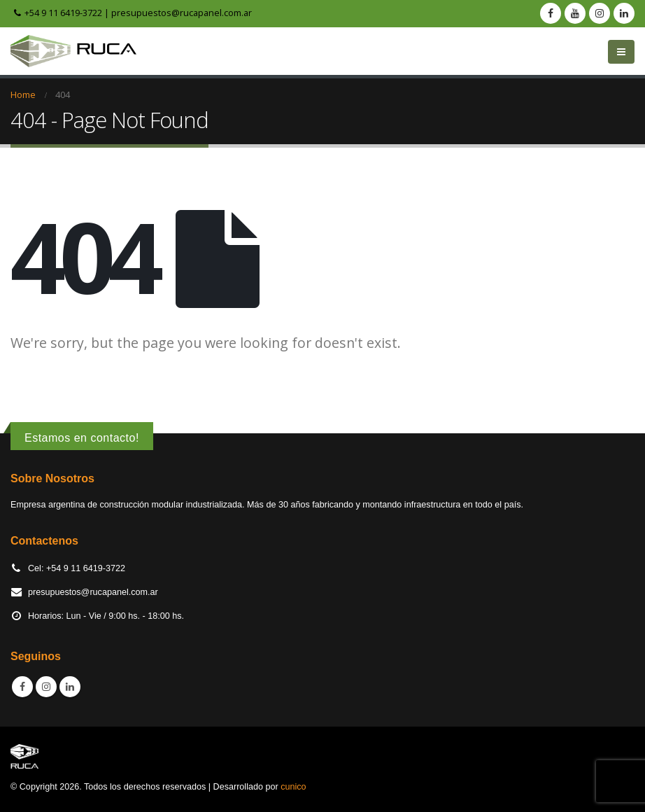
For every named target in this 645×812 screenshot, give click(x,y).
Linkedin (70, 687)
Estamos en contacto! (82, 438)
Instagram (46, 687)
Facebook (22, 687)
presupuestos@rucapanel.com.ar (182, 13)
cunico (293, 787)
